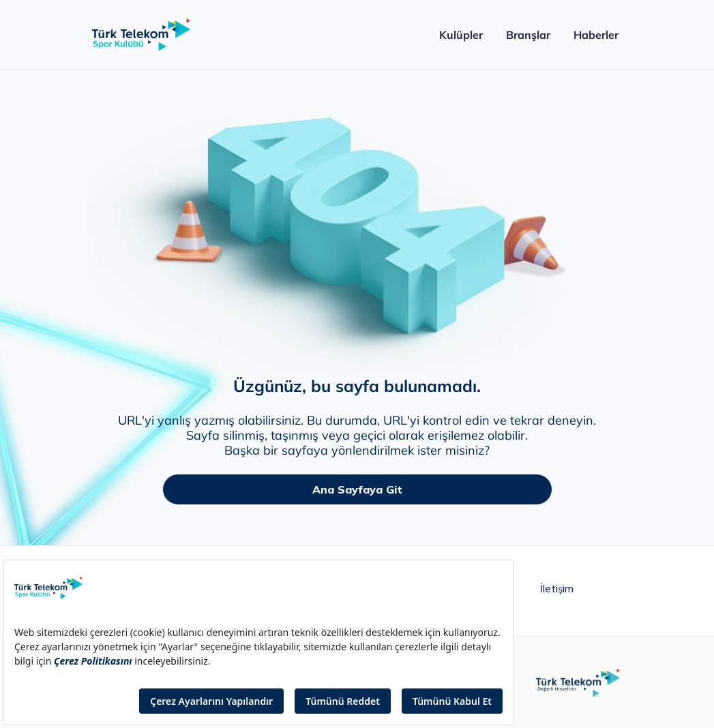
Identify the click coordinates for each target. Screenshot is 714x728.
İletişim (557, 589)
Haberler (596, 35)
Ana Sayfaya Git (357, 489)
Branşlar (528, 35)
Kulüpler (461, 35)
